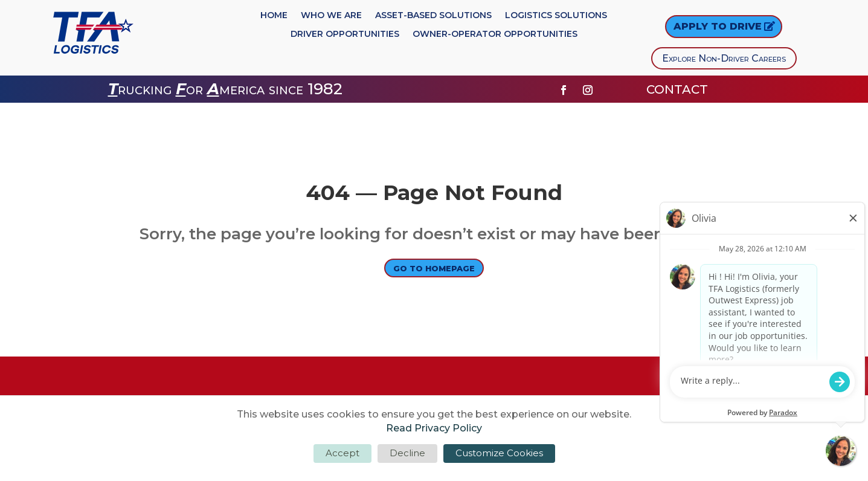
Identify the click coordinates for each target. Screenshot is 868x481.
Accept (342, 453)
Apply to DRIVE (718, 26)
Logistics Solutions (556, 16)
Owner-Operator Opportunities (495, 34)
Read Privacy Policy (434, 428)
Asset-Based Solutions (433, 16)
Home (274, 16)
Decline (407, 453)
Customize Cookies (499, 453)
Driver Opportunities (345, 34)
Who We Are (331, 16)
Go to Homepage (434, 270)
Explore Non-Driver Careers (724, 58)
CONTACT (679, 89)
